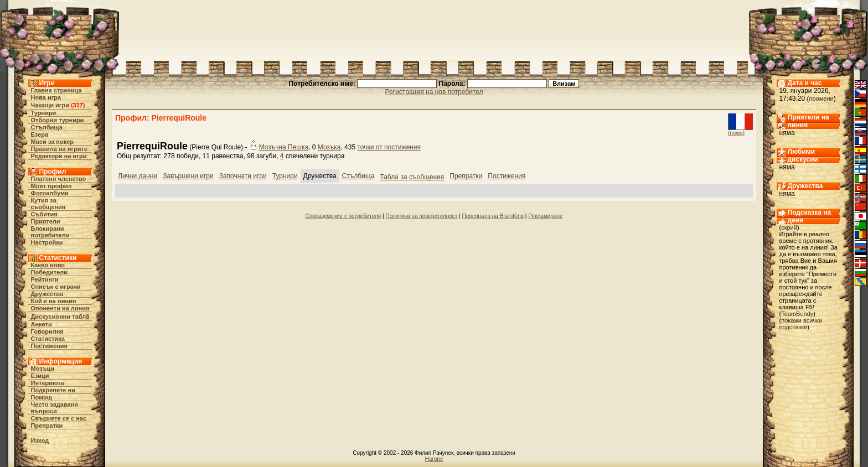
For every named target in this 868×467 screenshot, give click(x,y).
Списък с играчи (56, 287)
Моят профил (51, 186)
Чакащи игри (50, 105)
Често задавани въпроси (55, 408)
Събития (44, 214)
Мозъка (329, 147)
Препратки (47, 426)
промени (821, 98)
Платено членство (59, 179)
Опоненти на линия (60, 308)
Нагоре (434, 459)
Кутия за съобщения (48, 204)
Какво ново (48, 265)
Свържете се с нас (59, 418)
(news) (736, 133)
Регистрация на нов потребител (434, 92)
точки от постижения (389, 147)
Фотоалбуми (50, 193)
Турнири (44, 113)
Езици (40, 376)
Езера (40, 134)
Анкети (42, 324)
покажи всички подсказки (801, 324)
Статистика (48, 339)
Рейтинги (45, 279)
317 (78, 105)
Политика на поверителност (421, 216)
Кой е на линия (54, 301)
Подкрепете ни (53, 390)
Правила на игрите (60, 149)
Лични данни (138, 176)
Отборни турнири (58, 120)
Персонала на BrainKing (493, 216)
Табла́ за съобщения (412, 177)
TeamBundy (797, 314)
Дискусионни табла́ (60, 316)
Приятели (46, 221)
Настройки (47, 242)
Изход (40, 440)
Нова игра (46, 97)
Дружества (47, 294)
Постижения (49, 346)
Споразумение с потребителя (343, 216)
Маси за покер (53, 142)
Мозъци (43, 369)
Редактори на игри (59, 156)
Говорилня (47, 331)
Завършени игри (188, 176)
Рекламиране (545, 216)
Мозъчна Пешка (284, 147)
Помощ (42, 397)
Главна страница (56, 90)
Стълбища (47, 127)
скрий (789, 227)
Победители (50, 272)
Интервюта (48, 383)
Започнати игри (243, 176)
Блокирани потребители (50, 232)
